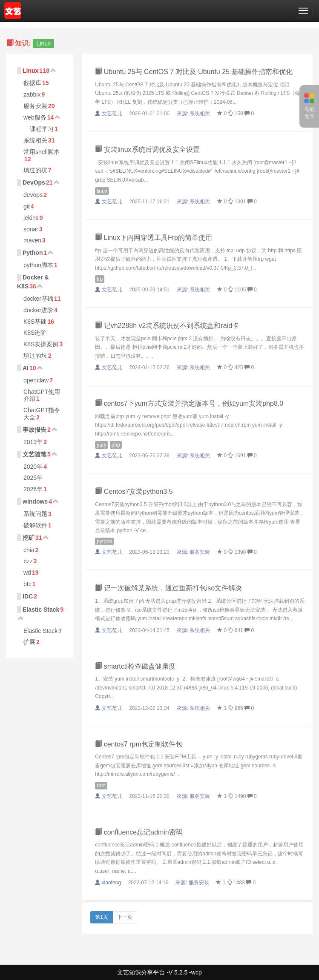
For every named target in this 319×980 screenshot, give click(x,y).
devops (33, 195)
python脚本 (38, 265)
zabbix (32, 94)
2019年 (33, 442)
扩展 (29, 642)
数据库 (32, 83)
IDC (28, 596)
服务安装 (35, 106)
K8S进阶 (35, 333)
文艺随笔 (34, 454)
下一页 (125, 917)
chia (29, 550)
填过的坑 (35, 170)
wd (27, 573)
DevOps (34, 182)
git (27, 206)
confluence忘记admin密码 (139, 832)
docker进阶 (38, 310)
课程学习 (42, 129)
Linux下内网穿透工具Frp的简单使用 (154, 238)
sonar (31, 229)
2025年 (33, 478)
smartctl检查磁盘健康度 (135, 666)
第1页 (102, 917)
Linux (30, 71)
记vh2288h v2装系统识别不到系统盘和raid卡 (167, 326)
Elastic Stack (41, 610)
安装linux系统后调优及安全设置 (147, 150)
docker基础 (38, 299)
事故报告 (34, 430)
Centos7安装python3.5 (134, 491)
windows (35, 501)
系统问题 (35, 514)
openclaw (36, 380)
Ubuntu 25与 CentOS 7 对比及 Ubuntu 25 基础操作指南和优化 (194, 72)
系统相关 (35, 140)
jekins (31, 218)
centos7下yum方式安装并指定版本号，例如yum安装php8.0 (189, 403)
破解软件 (35, 525)
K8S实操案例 (41, 344)
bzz (28, 561)
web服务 (35, 117)
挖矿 (29, 538)
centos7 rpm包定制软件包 (138, 744)
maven (32, 240)
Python (33, 253)
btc (27, 584)
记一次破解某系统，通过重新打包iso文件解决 (168, 588)
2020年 (33, 467)
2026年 (33, 489)
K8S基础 (35, 322)
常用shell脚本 (42, 152)
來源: (194, 114)
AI (26, 368)
